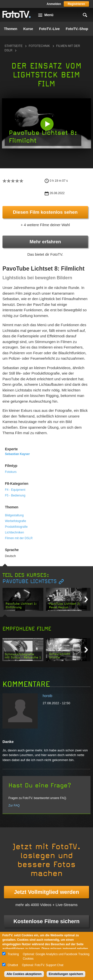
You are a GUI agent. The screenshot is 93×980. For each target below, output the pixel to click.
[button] (47, 124)
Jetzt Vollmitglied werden (46, 892)
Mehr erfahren (45, 242)
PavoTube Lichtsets (30, 581)
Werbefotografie (15, 521)
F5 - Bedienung (15, 495)
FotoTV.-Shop (77, 29)
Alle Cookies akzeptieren (24, 974)
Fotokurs (11, 472)
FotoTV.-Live (49, 29)
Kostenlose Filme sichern (46, 921)
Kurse (28, 29)
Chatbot (13, 965)
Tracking (13, 954)
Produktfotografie (16, 527)
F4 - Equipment (15, 490)
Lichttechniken (15, 532)
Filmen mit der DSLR (19, 538)
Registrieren (76, 4)
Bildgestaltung (14, 515)
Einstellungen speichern (66, 974)
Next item (86, 599)
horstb (47, 696)
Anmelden (54, 4)
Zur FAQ (14, 805)
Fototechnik (39, 46)
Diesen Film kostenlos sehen (45, 212)
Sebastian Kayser (17, 454)
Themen (11, 29)
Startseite (14, 46)
